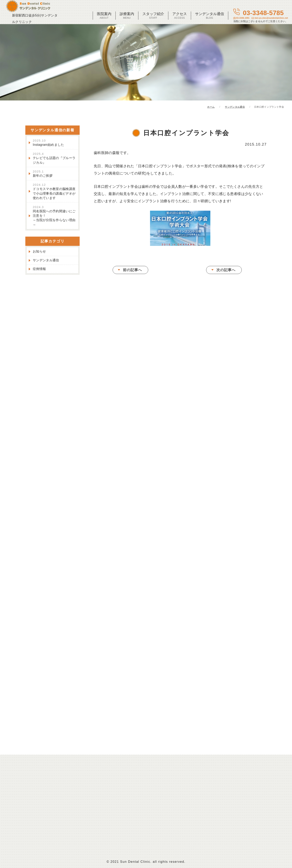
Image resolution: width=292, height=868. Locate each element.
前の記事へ (132, 270)
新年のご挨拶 (43, 174)
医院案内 (104, 16)
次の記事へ (226, 270)
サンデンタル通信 (210, 16)
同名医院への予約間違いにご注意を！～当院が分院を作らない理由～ (54, 216)
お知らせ (39, 252)
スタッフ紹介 (153, 16)
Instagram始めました (48, 143)
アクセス (180, 16)
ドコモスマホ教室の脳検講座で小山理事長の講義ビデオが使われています (54, 192)
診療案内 (127, 16)
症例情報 (39, 270)
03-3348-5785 (261, 16)
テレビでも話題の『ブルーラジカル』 (54, 159)
